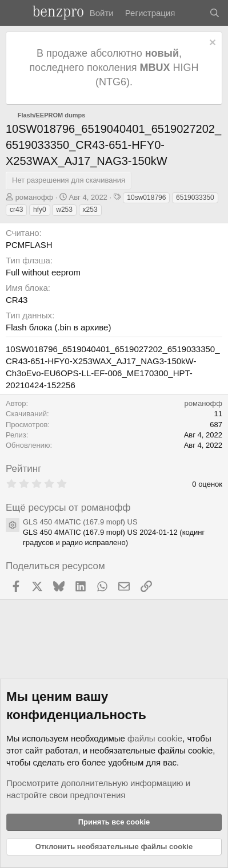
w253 (64, 210)
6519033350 (195, 198)
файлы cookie (155, 738)
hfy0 (40, 210)
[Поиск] (215, 13)
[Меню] (16, 13)
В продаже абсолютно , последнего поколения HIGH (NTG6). (114, 68)
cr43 (16, 210)
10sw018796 (146, 198)
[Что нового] (192, 13)
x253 (90, 210)
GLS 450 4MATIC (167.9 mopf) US (80, 522)
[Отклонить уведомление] (211, 44)
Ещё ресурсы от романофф (68, 508)
